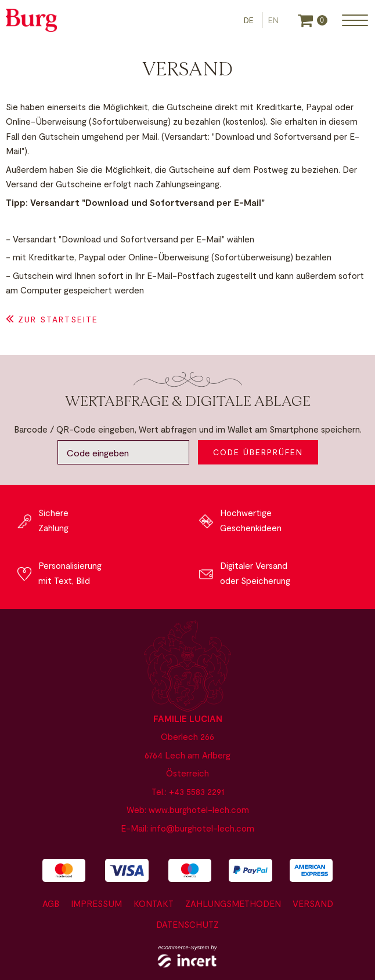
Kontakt (154, 903)
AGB (51, 903)
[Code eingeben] (123, 452)
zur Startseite (58, 319)
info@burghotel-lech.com (202, 828)
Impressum (96, 903)
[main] (187, 251)
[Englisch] (273, 20)
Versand (313, 903)
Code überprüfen (258, 452)
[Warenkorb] (312, 20)
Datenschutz (187, 924)
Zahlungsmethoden (233, 903)
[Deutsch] (250, 20)
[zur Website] (31, 20)
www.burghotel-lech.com (199, 810)
